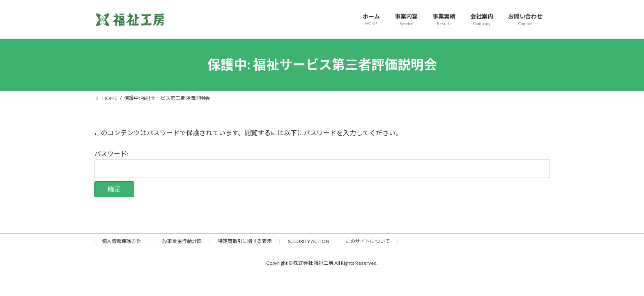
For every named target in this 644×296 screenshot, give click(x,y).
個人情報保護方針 (122, 241)
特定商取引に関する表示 (245, 241)
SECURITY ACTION (309, 241)
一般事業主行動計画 (179, 241)
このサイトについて (368, 241)
